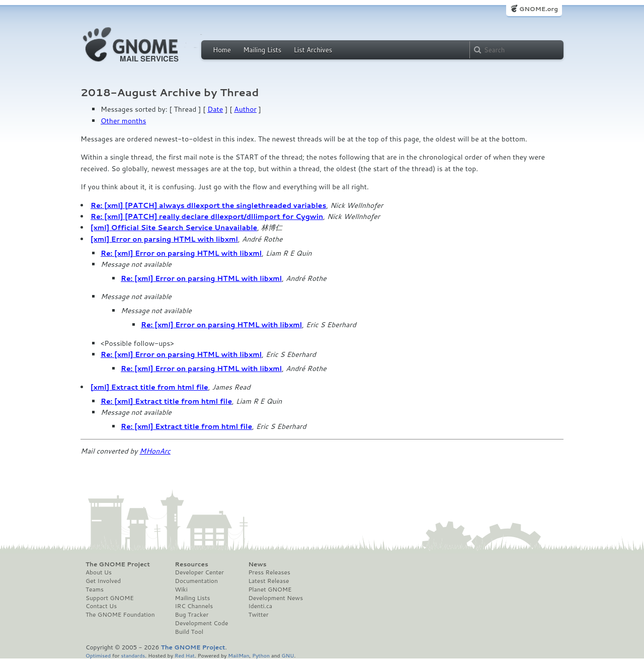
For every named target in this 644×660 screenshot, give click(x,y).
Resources (192, 564)
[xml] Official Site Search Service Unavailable (174, 228)
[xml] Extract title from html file (149, 387)
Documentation (196, 581)
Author (245, 109)
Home (222, 50)
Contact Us (101, 606)
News (257, 564)
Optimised (98, 655)
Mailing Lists (262, 50)
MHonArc (155, 451)
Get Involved (103, 581)
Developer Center (199, 572)
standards (133, 655)
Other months (123, 121)
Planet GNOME (270, 590)
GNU (288, 655)
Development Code (202, 623)
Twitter (258, 615)
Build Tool (189, 632)
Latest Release (268, 581)
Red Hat (185, 655)
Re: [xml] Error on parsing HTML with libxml (181, 253)
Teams (95, 590)
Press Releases (269, 572)
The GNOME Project (118, 564)
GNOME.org (539, 9)
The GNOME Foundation (120, 615)
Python (261, 655)
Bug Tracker (192, 615)
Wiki (181, 590)
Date (215, 109)
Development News (275, 598)
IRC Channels (194, 606)
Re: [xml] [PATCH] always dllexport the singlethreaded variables (209, 205)
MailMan (238, 655)
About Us (99, 572)
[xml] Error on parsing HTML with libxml (164, 239)
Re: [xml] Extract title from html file (166, 401)
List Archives (313, 50)
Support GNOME (110, 598)
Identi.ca (260, 606)
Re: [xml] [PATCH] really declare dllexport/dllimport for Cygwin (207, 216)
